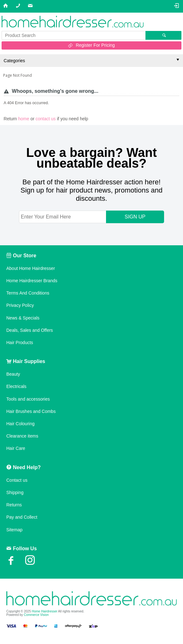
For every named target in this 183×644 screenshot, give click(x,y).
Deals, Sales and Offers (30, 330)
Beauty (13, 374)
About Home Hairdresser (31, 268)
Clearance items (22, 436)
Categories (15, 61)
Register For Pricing (95, 45)
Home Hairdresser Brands (32, 281)
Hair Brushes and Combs (31, 411)
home (24, 119)
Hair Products (20, 343)
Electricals (16, 386)
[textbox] (74, 35)
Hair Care (16, 448)
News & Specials (23, 318)
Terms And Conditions (28, 293)
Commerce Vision (36, 615)
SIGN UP (135, 217)
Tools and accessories (28, 399)
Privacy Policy (20, 305)
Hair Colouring (20, 424)
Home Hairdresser (45, 611)
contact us (46, 119)
